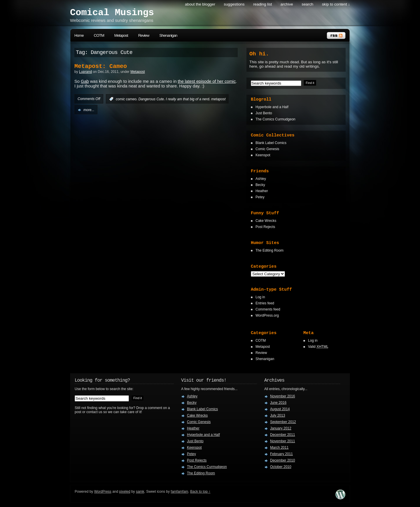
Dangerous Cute (151, 99)
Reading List (262, 4)
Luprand (85, 72)
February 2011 (281, 454)
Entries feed (265, 303)
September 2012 (283, 422)
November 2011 (282, 441)
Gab (85, 81)
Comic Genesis (267, 149)
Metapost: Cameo (101, 66)
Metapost (121, 35)
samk (140, 492)
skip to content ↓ (336, 4)
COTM (99, 35)
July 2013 (278, 415)
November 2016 (282, 396)
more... (89, 110)
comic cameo (126, 99)
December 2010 (282, 460)
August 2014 (280, 409)
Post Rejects (265, 227)
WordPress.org (267, 315)
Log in (260, 297)
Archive (287, 4)
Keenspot (263, 155)
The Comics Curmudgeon (275, 119)
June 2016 (278, 403)
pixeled (125, 492)
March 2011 (279, 448)
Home (79, 35)
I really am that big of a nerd (187, 99)
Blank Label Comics (271, 143)
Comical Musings (112, 13)
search (307, 4)
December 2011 (282, 435)
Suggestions (234, 4)
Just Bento (264, 113)
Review (144, 35)
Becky (260, 185)
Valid (318, 347)
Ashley (261, 179)
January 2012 (281, 428)
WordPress (103, 492)
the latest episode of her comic (207, 81)
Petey (260, 197)
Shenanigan (168, 35)
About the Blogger (200, 4)
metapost (218, 99)
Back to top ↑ (200, 492)
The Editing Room (269, 250)
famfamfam (179, 492)
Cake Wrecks (266, 221)
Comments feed (268, 309)
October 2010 (281, 467)
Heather (262, 191)
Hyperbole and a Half (272, 107)
